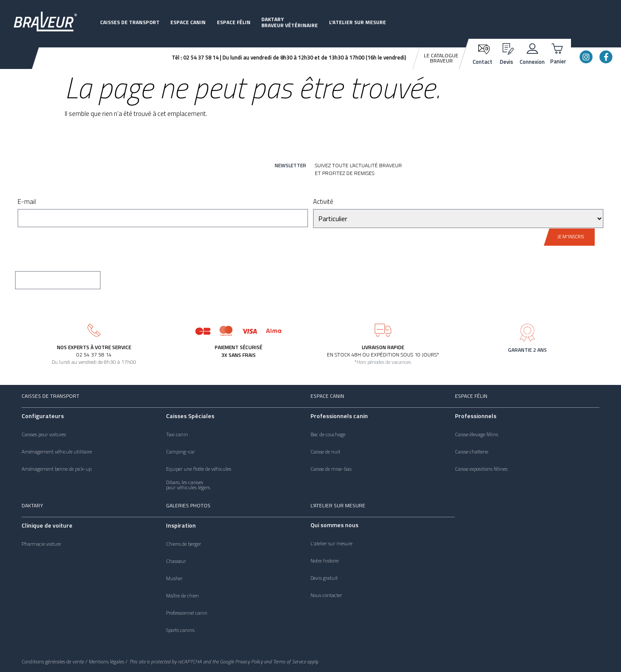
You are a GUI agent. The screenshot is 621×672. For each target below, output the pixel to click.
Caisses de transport (130, 22)
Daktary (32, 505)
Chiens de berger (183, 544)
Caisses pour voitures (44, 434)
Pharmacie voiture (41, 544)
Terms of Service (289, 661)
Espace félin (234, 22)
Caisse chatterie (472, 452)
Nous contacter (326, 595)
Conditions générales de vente (53, 661)
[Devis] (507, 48)
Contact (483, 62)
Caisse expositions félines (481, 469)
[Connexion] (532, 48)
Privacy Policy (249, 661)
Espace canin (188, 22)
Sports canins (180, 630)
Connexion (532, 62)
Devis (507, 62)
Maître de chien (182, 596)
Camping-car (180, 452)
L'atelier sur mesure (358, 22)
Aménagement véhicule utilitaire (57, 452)
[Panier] (558, 48)
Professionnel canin (187, 613)
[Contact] (483, 48)
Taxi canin (177, 434)
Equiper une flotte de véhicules (199, 469)
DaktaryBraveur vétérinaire (290, 22)
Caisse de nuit (325, 452)
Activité (323, 202)
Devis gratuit (324, 578)
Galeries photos (188, 505)
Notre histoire (325, 561)
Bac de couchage (328, 434)
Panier (558, 61)
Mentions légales (107, 661)
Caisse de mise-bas (331, 469)
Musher (174, 578)
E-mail (27, 202)
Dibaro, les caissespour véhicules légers (188, 485)
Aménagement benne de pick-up (56, 469)
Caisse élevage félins (477, 434)
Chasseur (176, 561)
